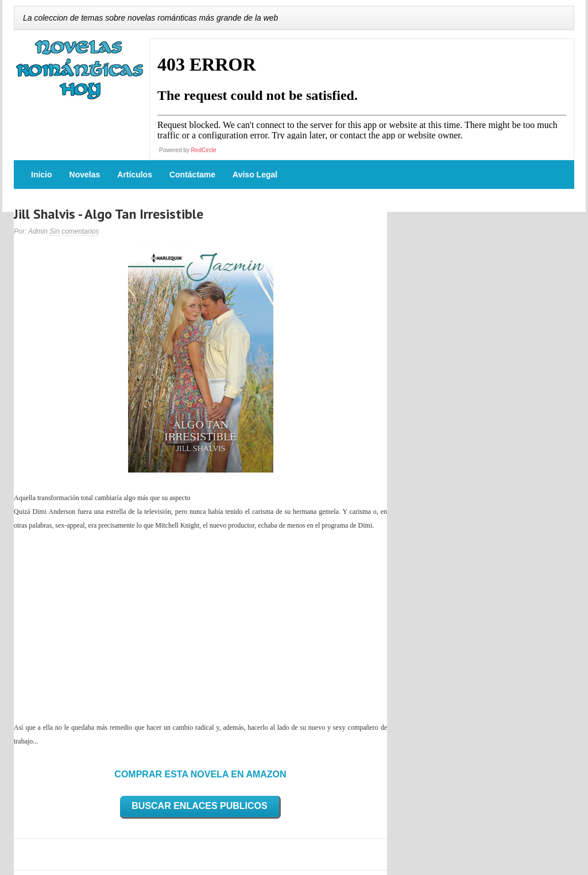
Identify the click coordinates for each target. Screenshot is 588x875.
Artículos (135, 175)
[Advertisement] (200, 626)
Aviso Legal (255, 175)
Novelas (85, 175)
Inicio (42, 175)
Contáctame (192, 175)
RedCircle (204, 150)
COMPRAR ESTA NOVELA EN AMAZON (200, 774)
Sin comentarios (74, 231)
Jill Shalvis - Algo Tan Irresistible (109, 214)
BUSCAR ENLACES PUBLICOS (199, 806)
